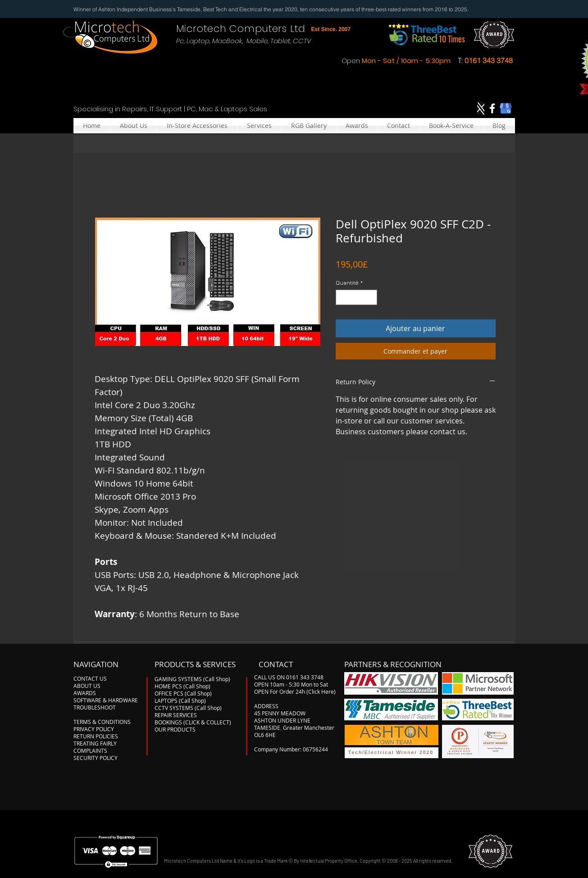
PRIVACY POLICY (94, 729)
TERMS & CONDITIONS (102, 722)
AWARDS (85, 693)
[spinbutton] (356, 297)
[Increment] (371, 297)
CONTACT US (90, 678)
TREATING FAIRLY (95, 743)
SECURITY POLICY (96, 758)
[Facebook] (492, 108)
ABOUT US (87, 686)
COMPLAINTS (90, 751)
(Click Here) (321, 691)
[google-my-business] (506, 108)
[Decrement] (342, 297)
